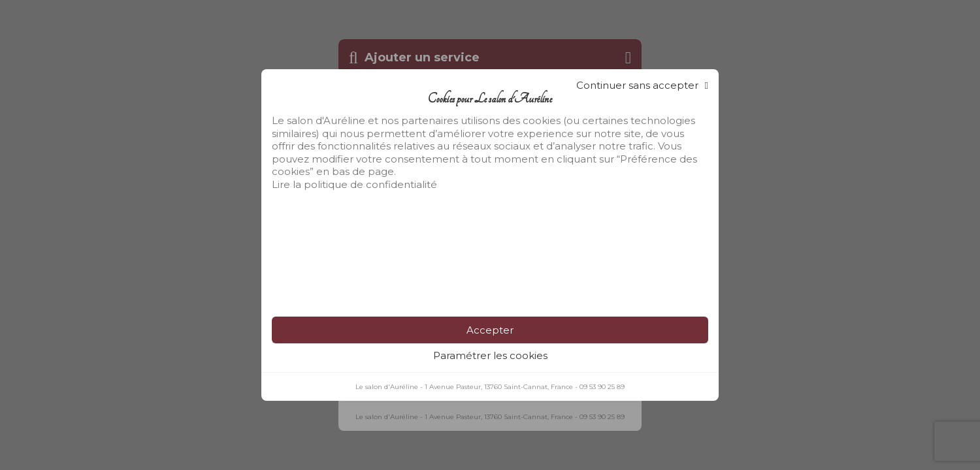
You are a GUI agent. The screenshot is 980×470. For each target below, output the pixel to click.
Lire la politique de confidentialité (354, 184)
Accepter (490, 330)
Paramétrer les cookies (490, 355)
